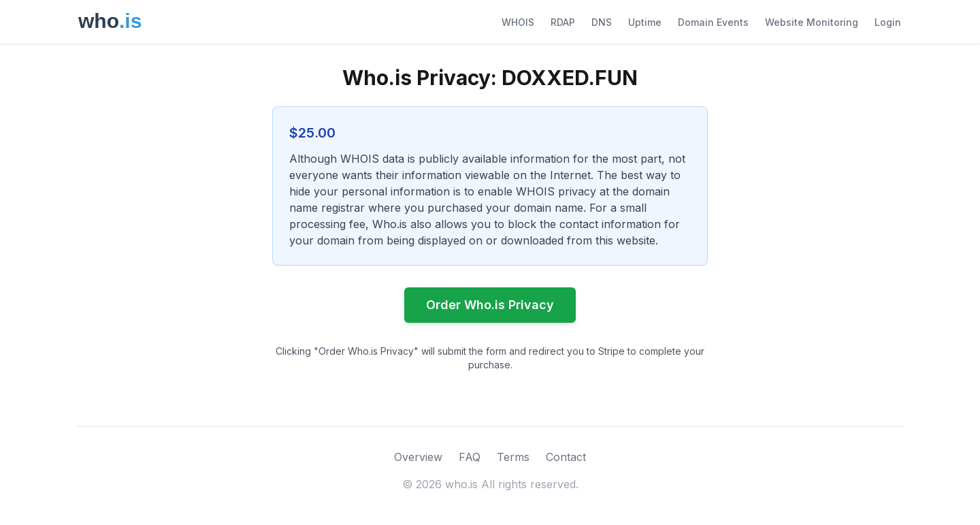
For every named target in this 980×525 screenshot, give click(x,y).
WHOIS (518, 22)
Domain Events (713, 22)
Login (888, 22)
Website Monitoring (812, 22)
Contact (566, 457)
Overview (418, 457)
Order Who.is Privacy (490, 305)
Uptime (645, 22)
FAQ (470, 457)
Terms (513, 457)
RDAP (563, 22)
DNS (602, 22)
